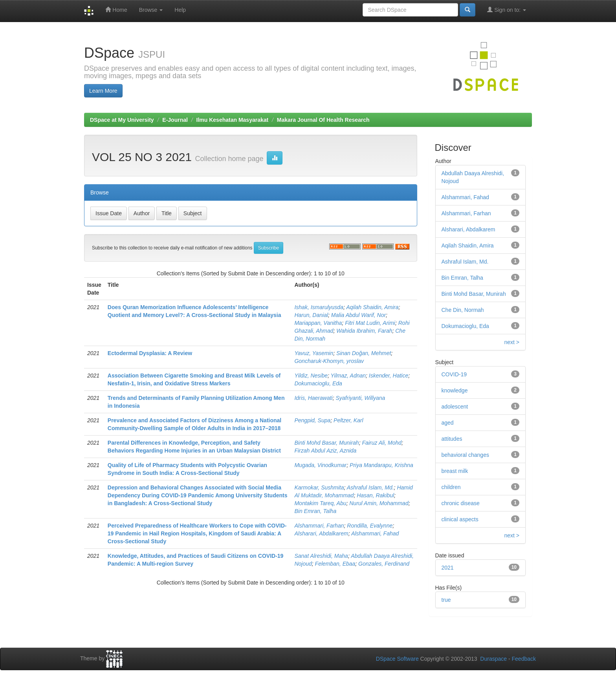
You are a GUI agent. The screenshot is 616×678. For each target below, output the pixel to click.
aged (448, 423)
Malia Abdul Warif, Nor (358, 315)
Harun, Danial (311, 315)
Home (116, 10)
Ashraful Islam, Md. (370, 487)
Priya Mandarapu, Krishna (381, 465)
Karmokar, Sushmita (319, 487)
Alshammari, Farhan (319, 526)
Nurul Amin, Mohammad (379, 503)
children (451, 487)
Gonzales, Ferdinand (384, 564)
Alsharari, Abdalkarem (321, 533)
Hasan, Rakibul (375, 495)
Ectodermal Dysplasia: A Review (150, 353)
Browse (151, 10)
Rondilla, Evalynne (370, 526)
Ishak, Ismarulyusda (319, 307)
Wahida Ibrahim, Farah (364, 331)
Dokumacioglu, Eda (318, 383)
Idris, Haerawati (313, 398)
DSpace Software (397, 659)
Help (180, 10)
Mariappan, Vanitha (318, 323)
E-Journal (175, 120)
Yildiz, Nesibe (311, 376)
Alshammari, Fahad (375, 533)
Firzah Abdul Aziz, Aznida (325, 451)
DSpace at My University (122, 120)
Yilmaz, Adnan (348, 376)
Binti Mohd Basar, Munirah (326, 443)
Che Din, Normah (463, 310)
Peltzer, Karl (348, 420)
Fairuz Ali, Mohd (382, 443)
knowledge (455, 390)
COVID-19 (454, 374)
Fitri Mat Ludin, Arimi (370, 323)
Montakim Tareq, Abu (320, 503)
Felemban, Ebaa (335, 564)
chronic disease (461, 503)
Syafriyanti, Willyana (360, 398)
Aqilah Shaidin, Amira (372, 307)
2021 (448, 568)
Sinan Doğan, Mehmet (364, 353)
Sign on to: (507, 10)
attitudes (452, 439)
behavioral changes (465, 455)
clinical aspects (460, 519)
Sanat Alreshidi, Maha (321, 556)
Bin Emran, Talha (315, 511)
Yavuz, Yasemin (314, 353)
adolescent (455, 407)
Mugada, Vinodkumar (320, 465)
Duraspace (493, 659)
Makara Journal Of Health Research (323, 120)
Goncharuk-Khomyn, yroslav (329, 361)
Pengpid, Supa (312, 420)
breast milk (455, 471)
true (446, 600)
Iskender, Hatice (389, 376)
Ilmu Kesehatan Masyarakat (233, 120)
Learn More (103, 91)
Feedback (524, 659)
